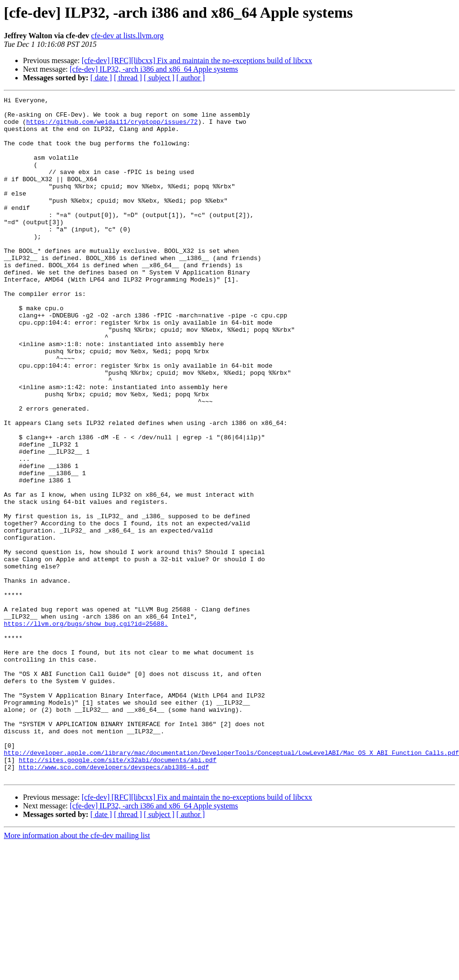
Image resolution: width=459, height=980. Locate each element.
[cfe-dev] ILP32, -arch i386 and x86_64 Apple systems (154, 69)
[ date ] (101, 78)
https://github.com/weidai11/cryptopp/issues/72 (112, 127)
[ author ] (191, 78)
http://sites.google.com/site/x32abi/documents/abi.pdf (117, 893)
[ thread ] (128, 78)
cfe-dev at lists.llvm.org (127, 36)
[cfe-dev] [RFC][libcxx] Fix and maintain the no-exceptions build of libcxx (197, 60)
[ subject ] (159, 78)
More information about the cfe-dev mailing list (77, 972)
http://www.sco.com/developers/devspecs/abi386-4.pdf (114, 902)
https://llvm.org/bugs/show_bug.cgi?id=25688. (86, 730)
